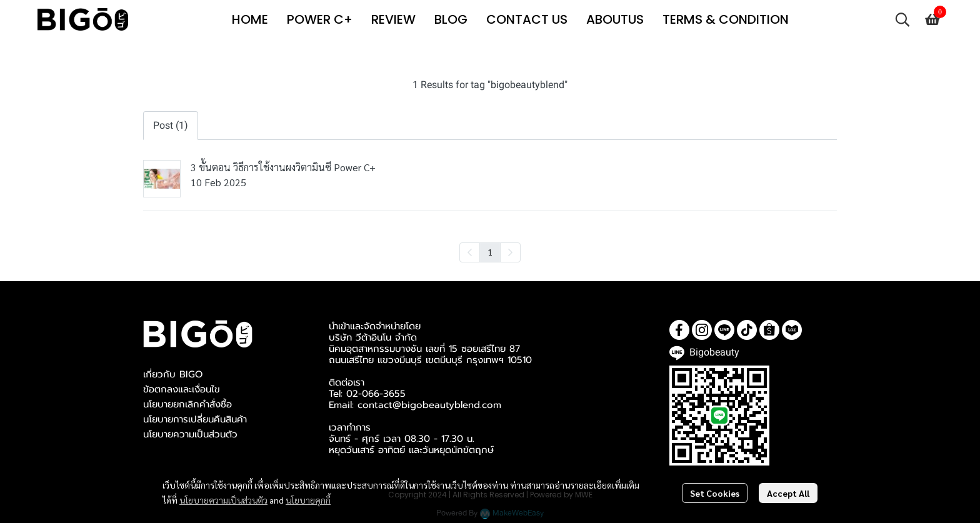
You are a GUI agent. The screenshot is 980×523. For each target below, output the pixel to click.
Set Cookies (715, 493)
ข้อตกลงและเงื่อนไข (182, 389)
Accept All (788, 493)
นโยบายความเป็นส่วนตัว (223, 500)
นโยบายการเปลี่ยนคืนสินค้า (195, 419)
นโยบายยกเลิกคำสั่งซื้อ (187, 404)
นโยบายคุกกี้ (308, 500)
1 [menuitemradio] (490, 252)
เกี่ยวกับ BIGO (173, 374)
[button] (902, 19)
